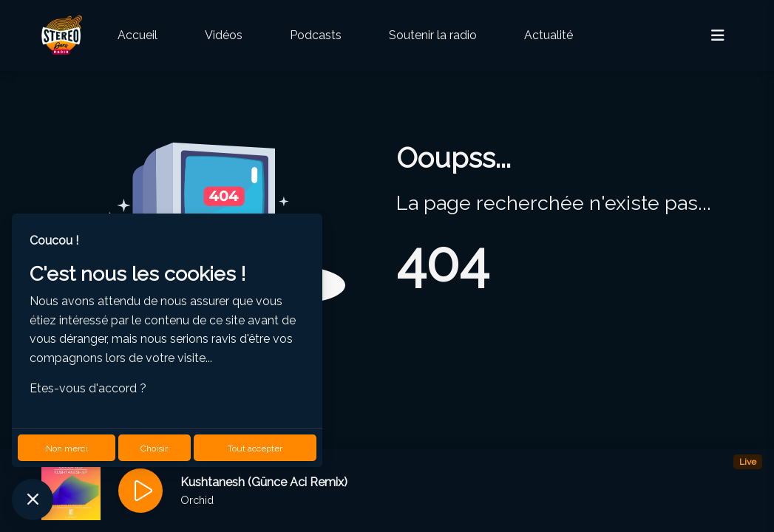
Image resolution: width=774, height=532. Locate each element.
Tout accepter (255, 449)
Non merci (67, 449)
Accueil (138, 35)
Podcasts (316, 35)
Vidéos (224, 35)
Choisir (154, 449)
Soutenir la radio (433, 35)
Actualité (549, 35)
